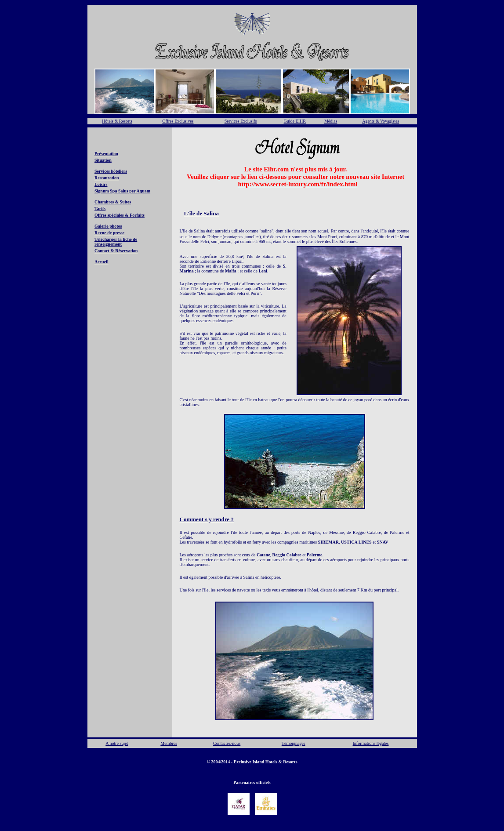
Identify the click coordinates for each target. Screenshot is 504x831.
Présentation (106, 154)
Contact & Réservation (116, 251)
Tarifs (100, 209)
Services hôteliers (111, 171)
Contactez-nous (227, 743)
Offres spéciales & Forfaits (120, 215)
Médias (331, 121)
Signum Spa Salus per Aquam (122, 191)
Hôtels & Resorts (117, 121)
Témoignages (294, 743)
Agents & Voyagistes (381, 121)
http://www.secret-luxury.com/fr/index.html (297, 184)
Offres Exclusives (178, 121)
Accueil (102, 262)
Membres (169, 743)
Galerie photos (108, 226)
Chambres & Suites (113, 202)
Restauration (107, 178)
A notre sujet (117, 743)
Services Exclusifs (241, 121)
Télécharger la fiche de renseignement (116, 242)
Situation (103, 160)
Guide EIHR (295, 121)
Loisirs (101, 184)
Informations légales (371, 743)
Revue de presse (109, 233)
